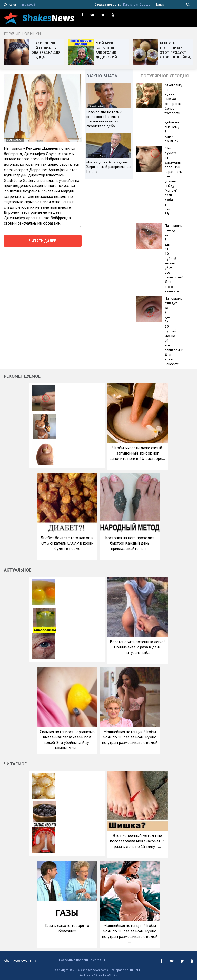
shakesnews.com (20, 961)
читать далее (43, 241)
